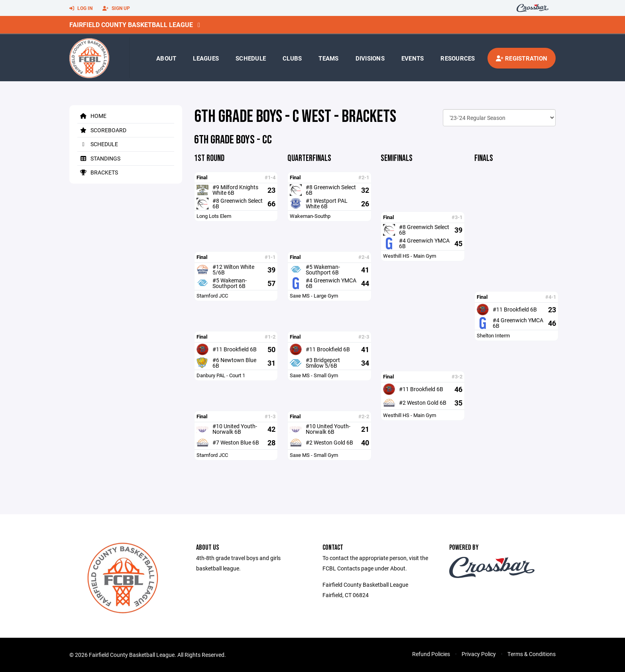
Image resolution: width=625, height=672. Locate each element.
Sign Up (116, 8)
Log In (81, 8)
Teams (328, 58)
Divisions (370, 58)
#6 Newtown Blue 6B (234, 363)
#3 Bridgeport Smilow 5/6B (323, 363)
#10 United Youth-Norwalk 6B (235, 429)
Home (92, 116)
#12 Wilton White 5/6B (233, 269)
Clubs (292, 58)
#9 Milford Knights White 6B (235, 190)
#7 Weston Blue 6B (236, 442)
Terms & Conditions (532, 654)
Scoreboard (102, 130)
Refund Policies (431, 654)
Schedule (251, 58)
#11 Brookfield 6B (235, 349)
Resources (458, 58)
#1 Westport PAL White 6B (327, 203)
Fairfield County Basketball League (131, 24)
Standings (99, 158)
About (166, 58)
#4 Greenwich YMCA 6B (331, 283)
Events (413, 58)
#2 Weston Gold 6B (329, 442)
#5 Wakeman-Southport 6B (230, 283)
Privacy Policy (479, 654)
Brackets (98, 172)
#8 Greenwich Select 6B (238, 203)
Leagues (206, 58)
